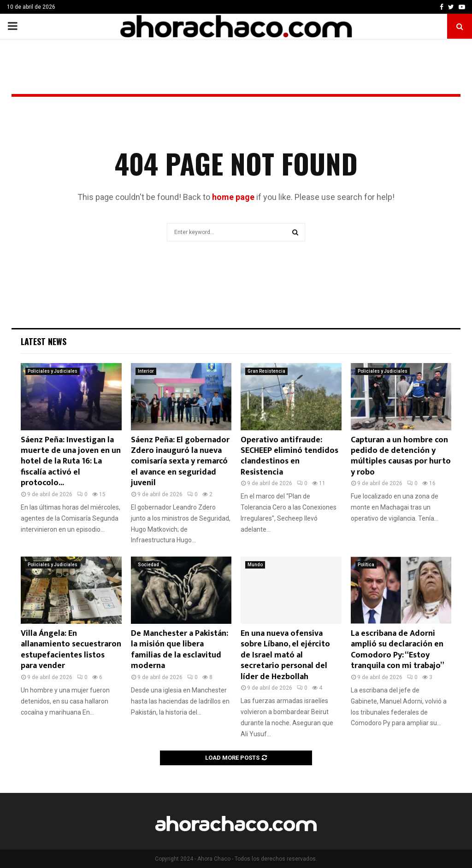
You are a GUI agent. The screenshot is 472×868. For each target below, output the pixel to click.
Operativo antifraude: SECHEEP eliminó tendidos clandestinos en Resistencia (289, 456)
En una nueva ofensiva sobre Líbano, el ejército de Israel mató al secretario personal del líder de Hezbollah (285, 655)
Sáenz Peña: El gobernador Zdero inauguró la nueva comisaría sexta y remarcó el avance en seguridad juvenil (180, 462)
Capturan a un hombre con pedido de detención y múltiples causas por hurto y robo (401, 456)
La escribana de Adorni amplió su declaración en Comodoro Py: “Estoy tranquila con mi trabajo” (398, 650)
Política (366, 565)
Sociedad (148, 565)
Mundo (255, 565)
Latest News (44, 341)
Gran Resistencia (266, 371)
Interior (146, 371)
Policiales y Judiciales (53, 371)
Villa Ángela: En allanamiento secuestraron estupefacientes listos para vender (71, 650)
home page (233, 197)
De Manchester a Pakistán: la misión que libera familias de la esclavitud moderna (180, 650)
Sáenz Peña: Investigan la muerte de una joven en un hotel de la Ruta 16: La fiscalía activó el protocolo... (71, 462)
